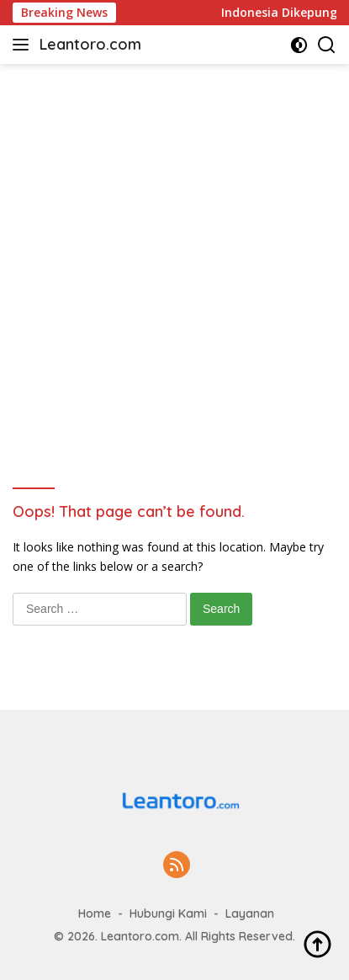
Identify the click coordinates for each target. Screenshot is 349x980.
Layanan (250, 913)
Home (95, 913)
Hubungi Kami (168, 913)
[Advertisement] (174, 247)
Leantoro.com (90, 44)
